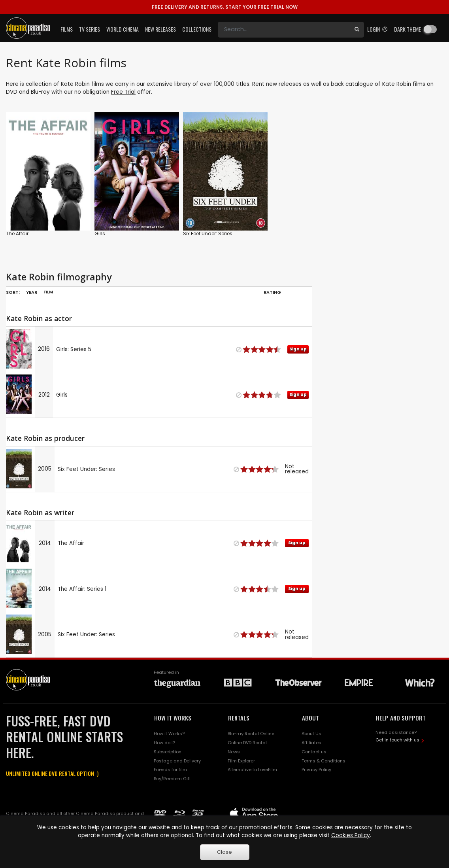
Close (224, 852)
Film (48, 292)
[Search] (284, 30)
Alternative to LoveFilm (252, 770)
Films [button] (67, 29)
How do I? (164, 743)
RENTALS (239, 718)
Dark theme (407, 29)
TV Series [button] (90, 29)
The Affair (17, 234)
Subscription (168, 752)
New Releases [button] (160, 29)
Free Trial (123, 92)
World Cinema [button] (123, 29)
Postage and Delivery (177, 761)
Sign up (298, 349)
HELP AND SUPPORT (401, 718)
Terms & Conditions (324, 761)
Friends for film (170, 770)
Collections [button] (197, 29)
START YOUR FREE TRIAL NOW (225, 7)
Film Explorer (241, 761)
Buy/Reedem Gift (172, 779)
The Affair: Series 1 (82, 589)
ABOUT (310, 718)
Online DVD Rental (247, 743)
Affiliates (311, 743)
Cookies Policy (351, 835)
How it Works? (169, 734)
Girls (100, 234)
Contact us (314, 752)
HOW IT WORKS (173, 718)
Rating (272, 292)
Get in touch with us (397, 740)
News (234, 752)
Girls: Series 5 (74, 349)
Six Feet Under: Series (208, 234)
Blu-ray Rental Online (251, 734)
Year (32, 292)
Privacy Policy (316, 770)
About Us (311, 734)
